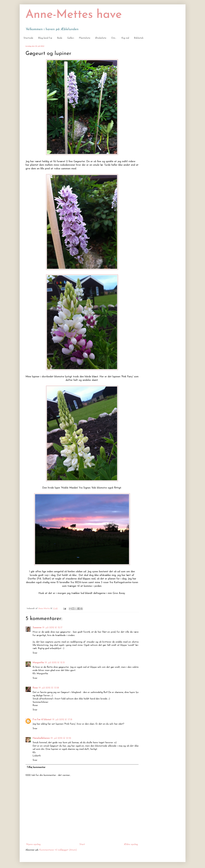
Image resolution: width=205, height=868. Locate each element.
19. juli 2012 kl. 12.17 (52, 628)
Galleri (71, 38)
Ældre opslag (131, 844)
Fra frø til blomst (42, 720)
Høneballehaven (41, 738)
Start (82, 844)
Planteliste (85, 38)
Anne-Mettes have (74, 15)
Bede (60, 38)
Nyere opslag (33, 844)
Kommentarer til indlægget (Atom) (58, 850)
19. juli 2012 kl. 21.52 (61, 738)
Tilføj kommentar (36, 767)
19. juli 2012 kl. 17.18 (62, 720)
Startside (28, 38)
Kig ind (125, 38)
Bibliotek (139, 38)
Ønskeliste (101, 38)
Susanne (37, 628)
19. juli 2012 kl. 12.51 (55, 663)
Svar (35, 653)
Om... (114, 38)
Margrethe (38, 663)
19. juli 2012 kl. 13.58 (49, 688)
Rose (35, 688)
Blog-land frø (45, 38)
